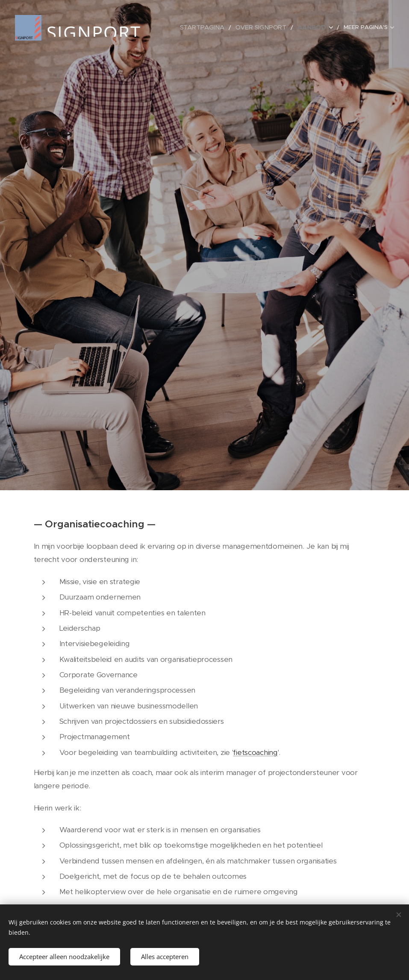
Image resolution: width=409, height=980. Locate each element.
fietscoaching (255, 752)
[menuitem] (213, 28)
